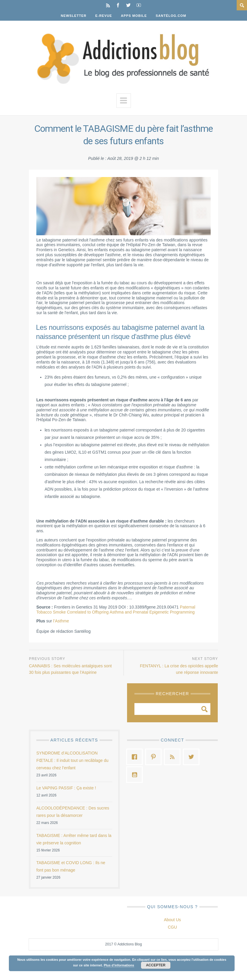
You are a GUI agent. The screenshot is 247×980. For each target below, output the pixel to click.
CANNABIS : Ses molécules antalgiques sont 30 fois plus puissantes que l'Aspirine (70, 669)
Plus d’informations (119, 965)
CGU (172, 927)
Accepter (156, 965)
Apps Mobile (134, 16)
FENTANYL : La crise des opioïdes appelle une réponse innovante (179, 669)
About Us (173, 920)
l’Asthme (61, 621)
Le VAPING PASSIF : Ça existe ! (66, 788)
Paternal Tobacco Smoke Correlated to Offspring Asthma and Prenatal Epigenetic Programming (116, 610)
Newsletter (74, 16)
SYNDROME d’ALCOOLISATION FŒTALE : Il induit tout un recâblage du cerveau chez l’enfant (72, 760)
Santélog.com (171, 16)
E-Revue (104, 16)
